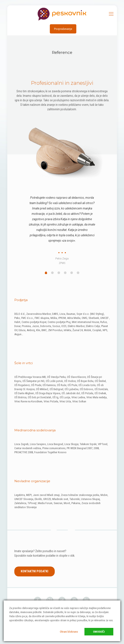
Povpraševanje (63, 29)
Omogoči (99, 632)
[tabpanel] (62, 228)
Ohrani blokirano (69, 632)
